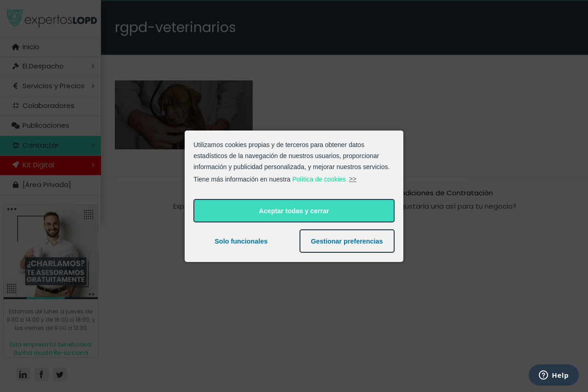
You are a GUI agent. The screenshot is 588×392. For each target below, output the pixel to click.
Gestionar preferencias (347, 241)
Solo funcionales (241, 241)
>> (353, 179)
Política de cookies (319, 179)
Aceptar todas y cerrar (294, 211)
